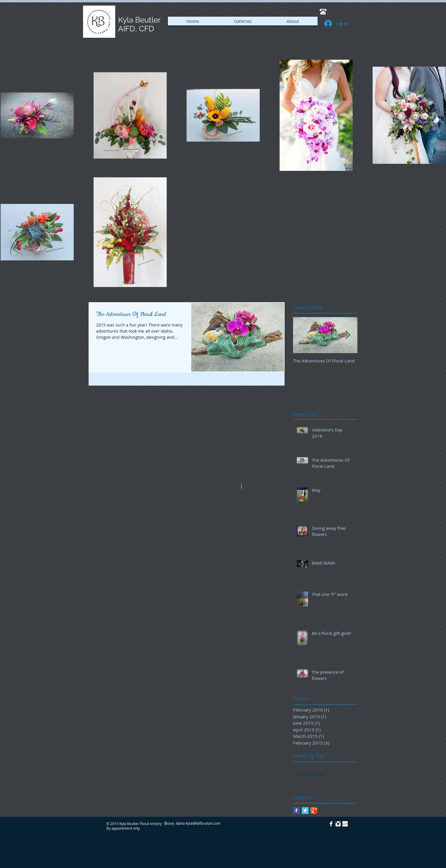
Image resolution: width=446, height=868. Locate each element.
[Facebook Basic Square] (296, 811)
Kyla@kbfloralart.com (203, 823)
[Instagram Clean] (338, 824)
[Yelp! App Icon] (345, 824)
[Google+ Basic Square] (314, 811)
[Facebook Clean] (331, 824)
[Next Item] (348, 335)
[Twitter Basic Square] (305, 811)
